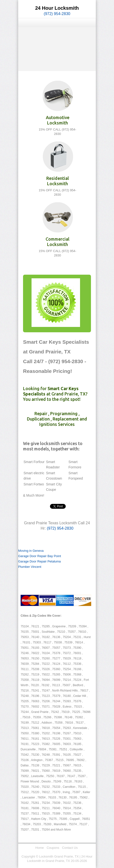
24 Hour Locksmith (57, 8)
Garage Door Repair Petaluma (40, 561)
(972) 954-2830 (57, 14)
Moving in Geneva (31, 551)
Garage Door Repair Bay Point (40, 556)
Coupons (53, 848)
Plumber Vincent (30, 567)
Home (40, 848)
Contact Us (70, 848)
